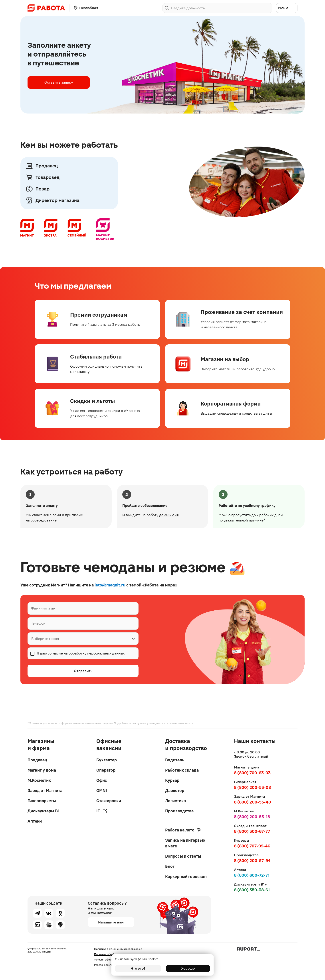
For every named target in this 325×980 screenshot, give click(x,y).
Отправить (83, 671)
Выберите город (45, 639)
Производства (179, 811)
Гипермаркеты (42, 801)
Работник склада (182, 770)
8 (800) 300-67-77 (252, 831)
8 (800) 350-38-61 (252, 890)
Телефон (38, 623)
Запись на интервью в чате (185, 843)
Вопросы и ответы (183, 856)
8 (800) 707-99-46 (252, 846)
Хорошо (187, 968)
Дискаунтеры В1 (44, 811)
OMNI (102, 791)
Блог (170, 866)
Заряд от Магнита (45, 791)
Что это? (138, 968)
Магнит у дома (42, 770)
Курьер (172, 780)
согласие (55, 653)
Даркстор (175, 791)
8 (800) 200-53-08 (252, 787)
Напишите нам (111, 922)
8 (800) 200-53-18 (252, 817)
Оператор (106, 770)
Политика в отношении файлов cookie (118, 949)
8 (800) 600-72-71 (252, 875)
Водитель (175, 760)
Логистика (175, 801)
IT (102, 811)
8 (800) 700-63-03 (252, 773)
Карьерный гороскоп (186, 877)
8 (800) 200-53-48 (252, 802)
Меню (287, 8)
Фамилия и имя (44, 608)
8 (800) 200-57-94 (252, 861)
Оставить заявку (59, 82)
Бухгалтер (107, 760)
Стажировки (109, 801)
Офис (102, 780)
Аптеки (35, 821)
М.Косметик (39, 780)
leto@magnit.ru (110, 585)
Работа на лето (183, 830)
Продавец (37, 760)
